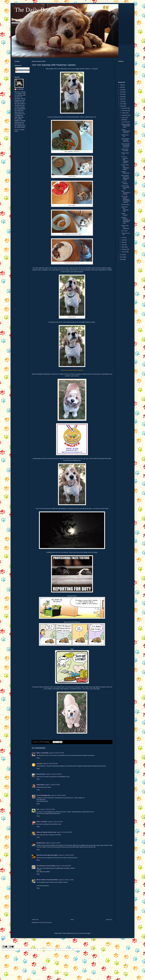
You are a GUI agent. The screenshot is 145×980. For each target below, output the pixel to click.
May (123, 242)
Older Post (109, 920)
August (124, 118)
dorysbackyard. (96, 374)
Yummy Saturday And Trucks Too (126, 131)
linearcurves (76, 933)
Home (72, 920)
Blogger (88, 933)
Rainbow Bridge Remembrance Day (126, 126)
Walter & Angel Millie (42, 753)
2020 (122, 97)
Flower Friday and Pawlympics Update (125, 167)
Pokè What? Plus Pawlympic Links (125, 209)
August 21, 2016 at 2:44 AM (52, 785)
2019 (122, 99)
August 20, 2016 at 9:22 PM (56, 753)
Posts (18, 68)
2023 (122, 90)
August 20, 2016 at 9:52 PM (50, 764)
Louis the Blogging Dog (43, 795)
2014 (122, 257)
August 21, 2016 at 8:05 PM (63, 866)
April (123, 245)
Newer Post (35, 920)
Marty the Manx (41, 774)
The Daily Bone (34, 10)
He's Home (124, 231)
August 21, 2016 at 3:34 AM (58, 795)
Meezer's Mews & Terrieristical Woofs (47, 880)
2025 (122, 85)
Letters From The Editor (125, 150)
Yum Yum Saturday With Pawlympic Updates (125, 160)
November (125, 111)
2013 (122, 259)
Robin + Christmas (42, 822)
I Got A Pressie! (126, 122)
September (125, 115)
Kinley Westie (40, 785)
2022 (122, 92)
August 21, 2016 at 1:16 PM (53, 843)
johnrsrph (39, 764)
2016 (122, 106)
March (124, 247)
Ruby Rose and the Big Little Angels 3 (47, 855)
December (125, 108)
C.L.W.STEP (20, 89)
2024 (122, 87)
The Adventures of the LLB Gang (46, 866)
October (124, 113)
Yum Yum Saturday (125, 183)
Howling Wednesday (125, 172)
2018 (122, 101)
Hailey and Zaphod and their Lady (46, 832)
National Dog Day (125, 136)
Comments (19, 72)
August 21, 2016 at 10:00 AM (64, 832)
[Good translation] (5, 947)
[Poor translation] (11, 947)
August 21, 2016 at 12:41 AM (54, 774)
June (123, 240)
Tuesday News (125, 205)
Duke (38, 809)
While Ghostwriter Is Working (126, 193)
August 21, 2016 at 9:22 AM (55, 822)
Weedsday (124, 120)
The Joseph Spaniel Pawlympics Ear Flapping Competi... (126, 199)
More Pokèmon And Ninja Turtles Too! (125, 140)
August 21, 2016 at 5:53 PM (66, 855)
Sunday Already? (124, 214)
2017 (122, 104)
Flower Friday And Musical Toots (125, 187)
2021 (122, 94)
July (123, 238)
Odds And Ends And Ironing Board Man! (126, 145)
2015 (122, 255)
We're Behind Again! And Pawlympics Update (125, 178)
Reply (38, 758)
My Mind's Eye (41, 843)
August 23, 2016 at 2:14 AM (66, 880)
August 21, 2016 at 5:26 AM (47, 809)
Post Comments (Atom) (45, 923)
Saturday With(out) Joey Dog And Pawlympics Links (126, 220)
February (124, 249)
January (124, 252)
